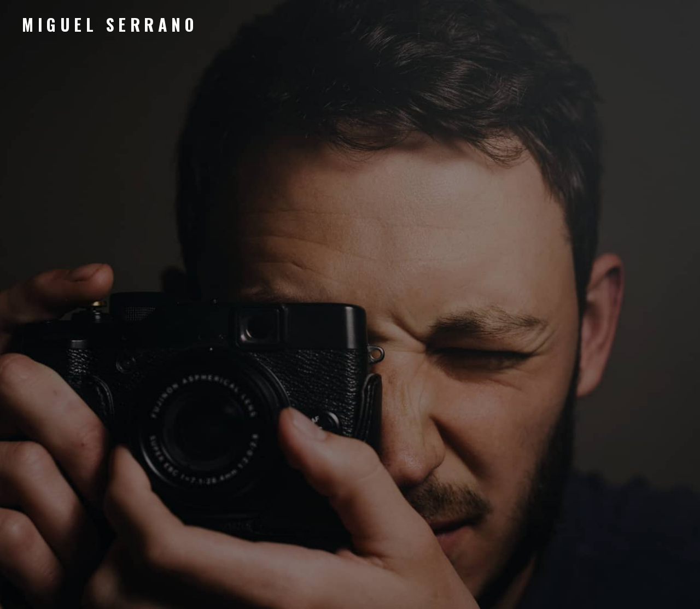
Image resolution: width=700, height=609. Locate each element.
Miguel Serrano (110, 24)
